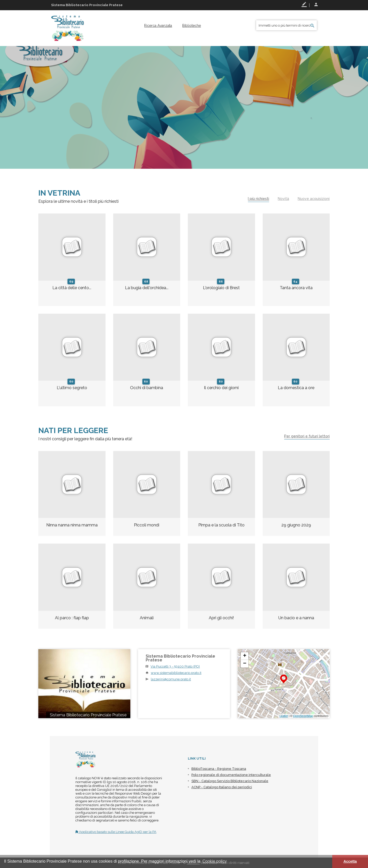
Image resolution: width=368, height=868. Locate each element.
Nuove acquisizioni (314, 199)
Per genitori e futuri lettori (307, 436)
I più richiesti (258, 199)
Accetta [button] (350, 861)
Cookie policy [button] (215, 861)
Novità (283, 199)
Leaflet (284, 716)
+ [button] (245, 656)
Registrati (304, 5)
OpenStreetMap (303, 716)
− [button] (245, 664)
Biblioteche (192, 26)
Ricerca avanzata (158, 26)
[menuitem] (158, 26)
